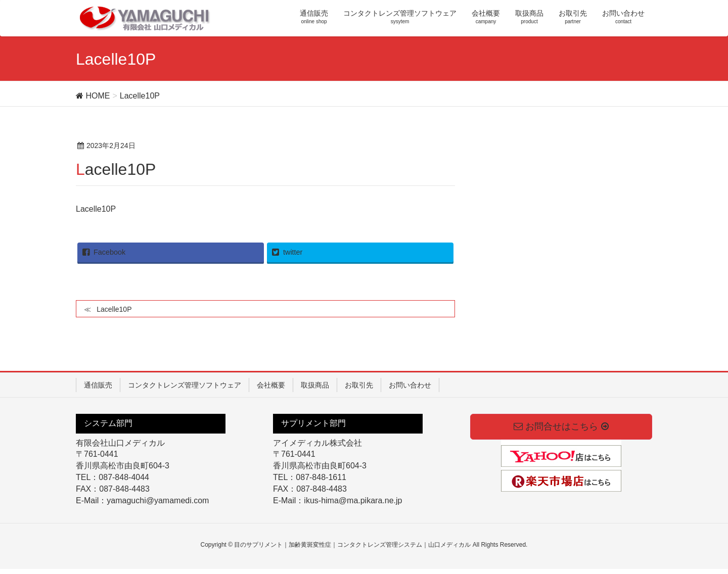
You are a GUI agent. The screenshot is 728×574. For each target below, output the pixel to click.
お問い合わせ (410, 385)
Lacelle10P (96, 209)
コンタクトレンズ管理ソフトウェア (185, 385)
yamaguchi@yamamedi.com (158, 500)
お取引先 (359, 385)
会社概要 (271, 385)
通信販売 (98, 385)
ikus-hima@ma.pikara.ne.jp (353, 500)
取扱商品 (315, 385)
